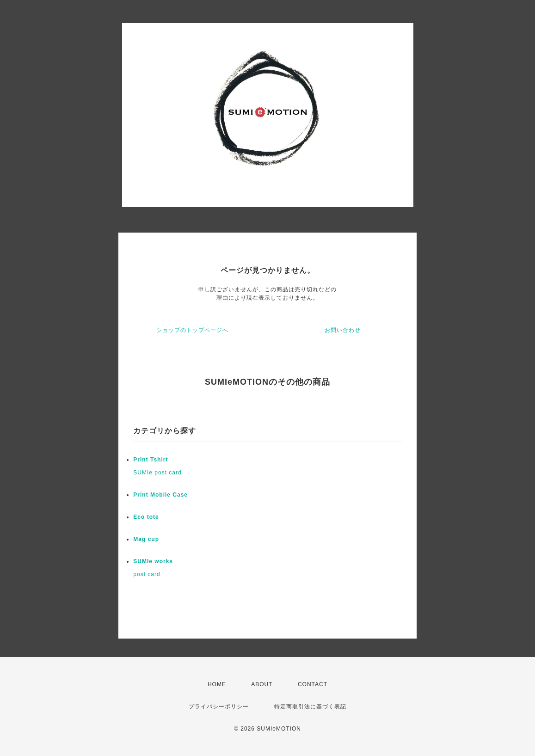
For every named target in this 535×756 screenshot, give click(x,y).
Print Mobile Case (160, 495)
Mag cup (146, 539)
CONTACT (313, 684)
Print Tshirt (151, 460)
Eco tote (146, 517)
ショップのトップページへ (192, 330)
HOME (217, 684)
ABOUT (262, 684)
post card (147, 574)
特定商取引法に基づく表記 (310, 707)
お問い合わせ (343, 330)
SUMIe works (153, 561)
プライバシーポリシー (219, 707)
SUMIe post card (157, 473)
